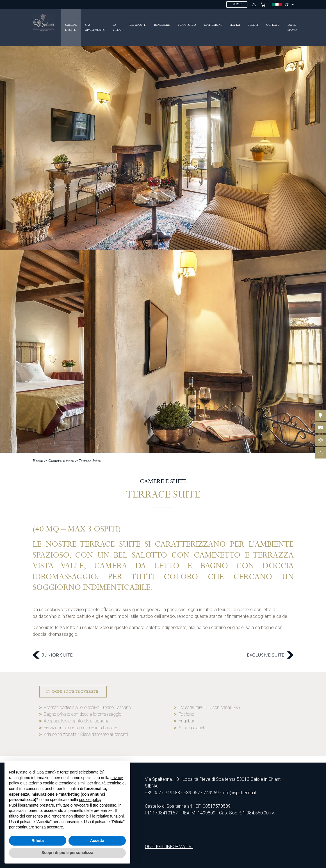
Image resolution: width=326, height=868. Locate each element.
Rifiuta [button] (38, 841)
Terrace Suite (90, 461)
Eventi (253, 25)
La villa (117, 27)
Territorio (187, 25)
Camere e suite (71, 27)
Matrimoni (213, 25)
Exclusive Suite (270, 655)
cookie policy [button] (90, 800)
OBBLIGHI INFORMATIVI (169, 847)
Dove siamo (292, 27)
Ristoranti (137, 25)
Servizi (235, 25)
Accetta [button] (97, 841)
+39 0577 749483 (162, 793)
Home (38, 461)
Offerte (273, 25)
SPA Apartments (95, 27)
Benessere (162, 25)
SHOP (237, 4)
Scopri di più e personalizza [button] (67, 853)
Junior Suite (53, 655)
